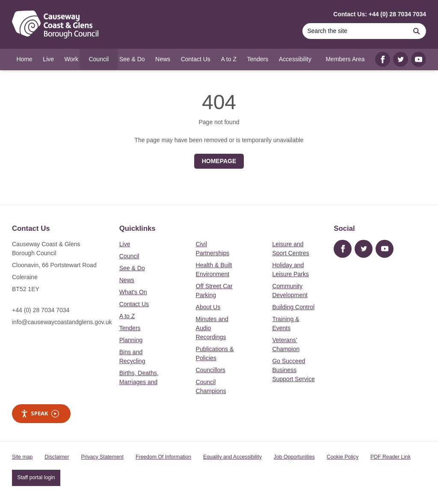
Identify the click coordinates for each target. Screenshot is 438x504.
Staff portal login (36, 477)
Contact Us (134, 304)
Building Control (293, 307)
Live (125, 244)
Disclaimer (57, 457)
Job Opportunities (294, 457)
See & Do (132, 268)
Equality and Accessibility (232, 457)
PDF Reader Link (391, 457)
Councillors (211, 370)
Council (129, 256)
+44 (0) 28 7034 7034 (41, 310)
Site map (22, 457)
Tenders (130, 328)
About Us (208, 307)
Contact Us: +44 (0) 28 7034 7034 (380, 14)
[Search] (355, 31)
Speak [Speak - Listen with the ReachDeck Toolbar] (40, 413)
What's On (133, 292)
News (127, 280)
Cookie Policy (343, 457)
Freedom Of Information (163, 457)
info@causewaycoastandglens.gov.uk (62, 322)
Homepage (219, 161)
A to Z (127, 316)
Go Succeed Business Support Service (293, 370)
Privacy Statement (102, 457)
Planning (131, 340)
